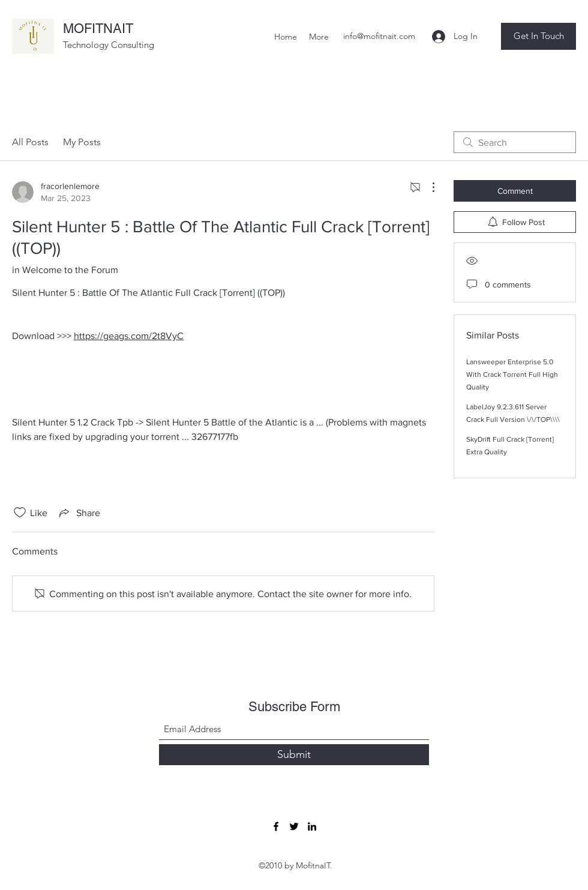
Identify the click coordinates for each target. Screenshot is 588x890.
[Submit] (294, 755)
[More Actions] (427, 187)
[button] (538, 36)
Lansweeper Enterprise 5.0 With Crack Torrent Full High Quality (512, 374)
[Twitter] (294, 826)
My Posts (82, 142)
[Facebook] (276, 826)
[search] (515, 142)
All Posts (30, 142)
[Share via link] (79, 513)
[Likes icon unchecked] (20, 513)
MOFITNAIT (98, 29)
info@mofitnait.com (379, 36)
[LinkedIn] (312, 826)
